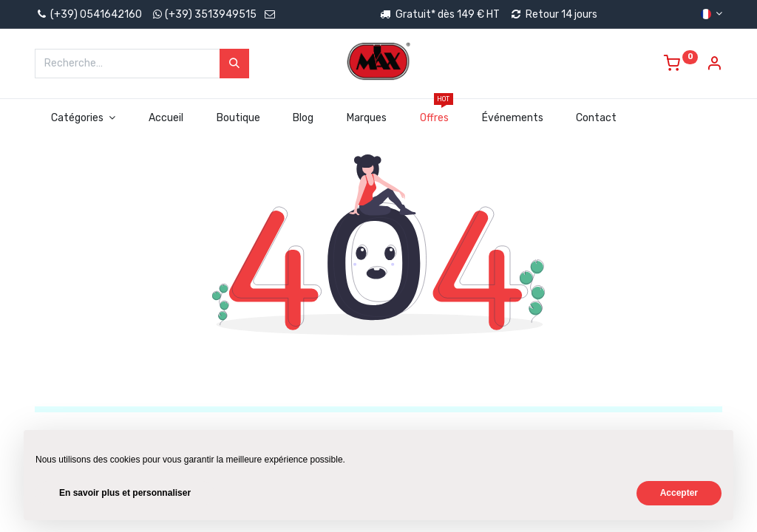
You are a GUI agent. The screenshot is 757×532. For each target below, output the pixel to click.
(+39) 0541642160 (88, 14)
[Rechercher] (234, 64)
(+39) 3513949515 (211, 14)
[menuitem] (166, 118)
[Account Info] (714, 65)
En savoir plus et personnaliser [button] (125, 493)
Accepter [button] (679, 493)
